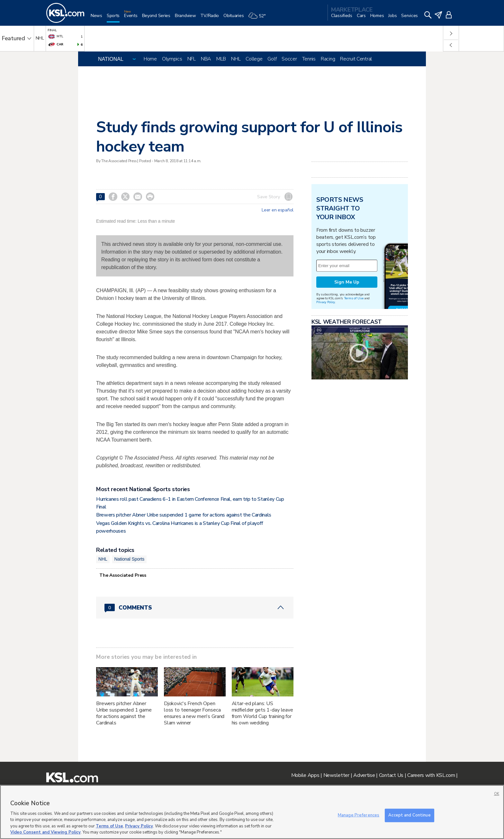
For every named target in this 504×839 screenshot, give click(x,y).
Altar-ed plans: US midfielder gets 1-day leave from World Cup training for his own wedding (262, 713)
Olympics (172, 59)
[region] (252, 812)
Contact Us (391, 775)
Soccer (289, 59)
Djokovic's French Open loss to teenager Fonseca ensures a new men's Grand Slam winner (194, 713)
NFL (192, 59)
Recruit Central (356, 59)
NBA (206, 59)
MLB (221, 59)
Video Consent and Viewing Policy (45, 832)
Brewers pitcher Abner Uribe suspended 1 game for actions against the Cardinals (184, 515)
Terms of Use (354, 298)
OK (497, 794)
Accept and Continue (409, 815)
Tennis (309, 59)
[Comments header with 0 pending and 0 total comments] (195, 608)
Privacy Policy (326, 302)
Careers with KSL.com (431, 775)
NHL (236, 59)
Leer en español (278, 210)
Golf (272, 59)
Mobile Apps (305, 775)
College (254, 59)
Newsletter (336, 775)
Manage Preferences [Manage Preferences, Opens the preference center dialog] (359, 815)
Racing (328, 59)
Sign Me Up (347, 282)
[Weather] (259, 18)
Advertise (364, 775)
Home (150, 59)
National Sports (130, 559)
